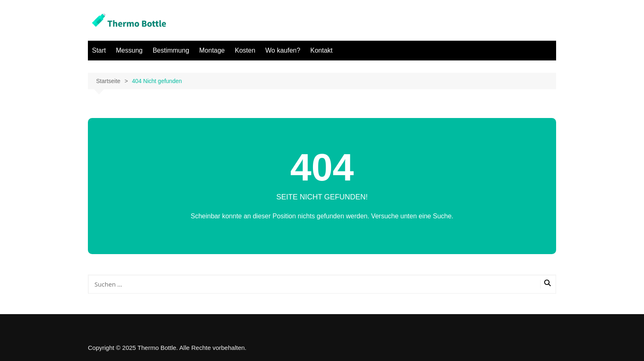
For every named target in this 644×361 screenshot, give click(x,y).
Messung (129, 50)
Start (99, 50)
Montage (212, 50)
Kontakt (322, 50)
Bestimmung (171, 50)
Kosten (245, 50)
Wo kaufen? (283, 50)
